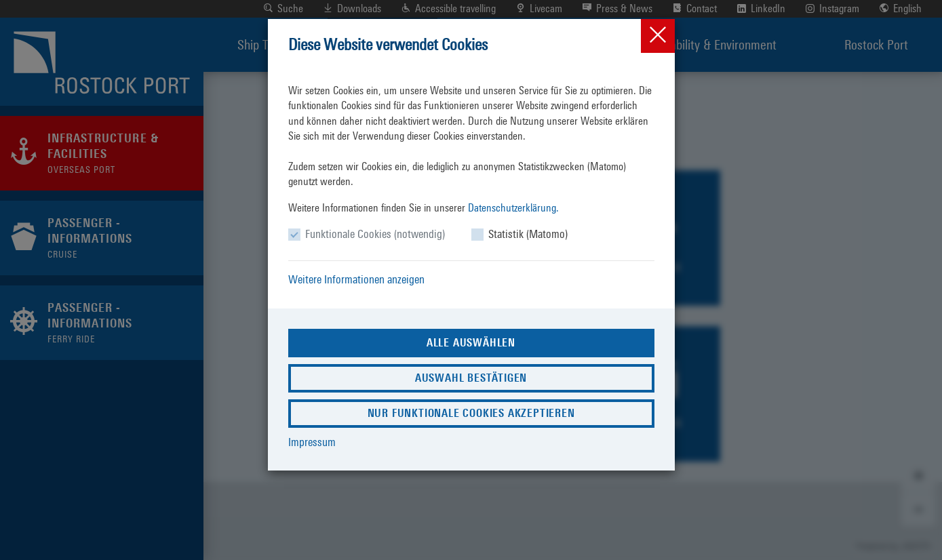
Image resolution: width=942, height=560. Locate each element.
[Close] (658, 36)
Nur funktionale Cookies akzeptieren (471, 413)
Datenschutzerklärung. (513, 208)
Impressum (312, 442)
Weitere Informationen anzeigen (356, 279)
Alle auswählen (471, 343)
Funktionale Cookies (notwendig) (375, 234)
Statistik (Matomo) (528, 234)
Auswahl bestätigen (471, 378)
